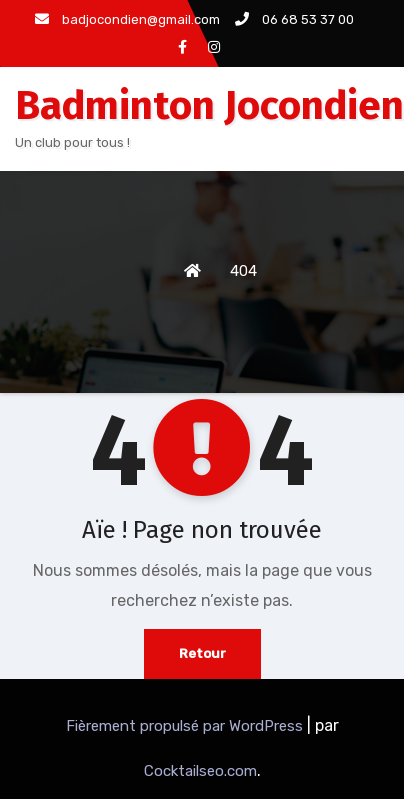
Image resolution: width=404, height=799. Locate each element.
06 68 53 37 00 (294, 19)
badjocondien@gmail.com (127, 19)
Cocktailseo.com (200, 771)
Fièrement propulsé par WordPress (186, 726)
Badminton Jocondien (209, 106)
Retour (202, 653)
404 (243, 271)
